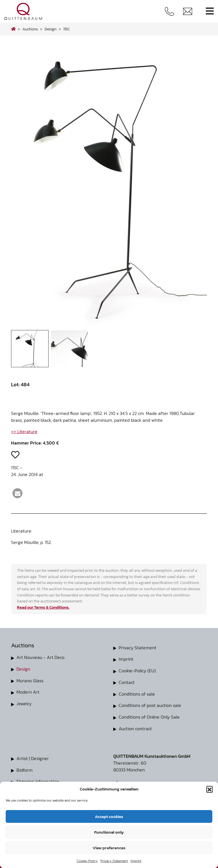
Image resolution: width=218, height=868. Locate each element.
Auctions (30, 29)
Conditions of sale (137, 693)
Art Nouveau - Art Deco (40, 657)
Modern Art (28, 691)
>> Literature (24, 431)
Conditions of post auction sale (150, 704)
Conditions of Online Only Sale (149, 716)
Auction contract (135, 727)
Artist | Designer (33, 757)
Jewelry (24, 703)
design (51, 29)
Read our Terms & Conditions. (43, 607)
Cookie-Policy (87, 861)
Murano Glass (30, 680)
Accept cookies (109, 816)
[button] (209, 789)
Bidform (25, 768)
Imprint (136, 861)
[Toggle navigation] (210, 11)
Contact (127, 682)
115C (67, 29)
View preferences (109, 848)
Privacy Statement (114, 861)
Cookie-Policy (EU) (137, 670)
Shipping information (38, 779)
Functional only (109, 832)
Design (23, 669)
